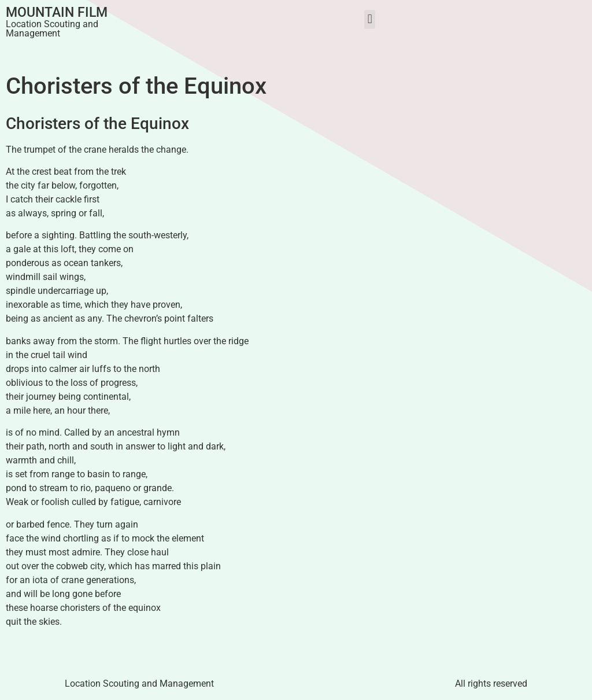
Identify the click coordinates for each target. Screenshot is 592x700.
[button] (370, 19)
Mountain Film (57, 12)
